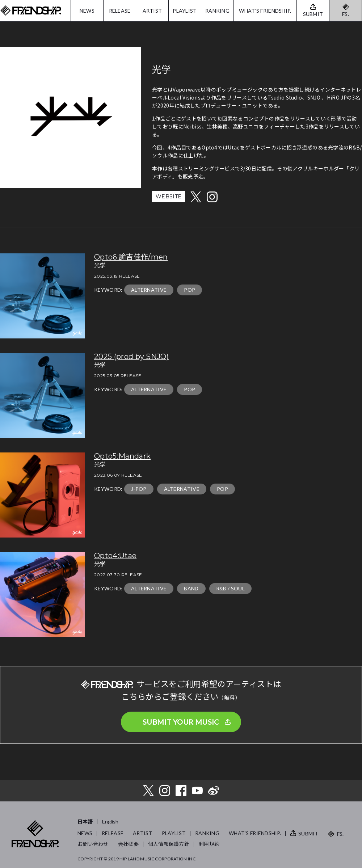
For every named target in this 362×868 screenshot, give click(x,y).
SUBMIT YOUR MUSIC (181, 722)
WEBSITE (169, 197)
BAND (191, 588)
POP (190, 290)
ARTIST (152, 11)
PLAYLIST (185, 11)
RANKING (217, 11)
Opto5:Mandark (122, 456)
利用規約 (209, 844)
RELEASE (120, 11)
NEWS (87, 11)
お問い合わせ (93, 844)
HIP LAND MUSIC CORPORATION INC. (158, 859)
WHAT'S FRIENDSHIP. (265, 11)
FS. (346, 14)
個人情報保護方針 (169, 844)
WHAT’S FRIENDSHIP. (255, 833)
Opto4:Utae (115, 556)
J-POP (139, 489)
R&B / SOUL (230, 588)
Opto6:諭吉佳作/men (131, 257)
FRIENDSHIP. (31, 11)
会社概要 (128, 844)
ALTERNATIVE (149, 290)
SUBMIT (308, 833)
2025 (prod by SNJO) (131, 357)
